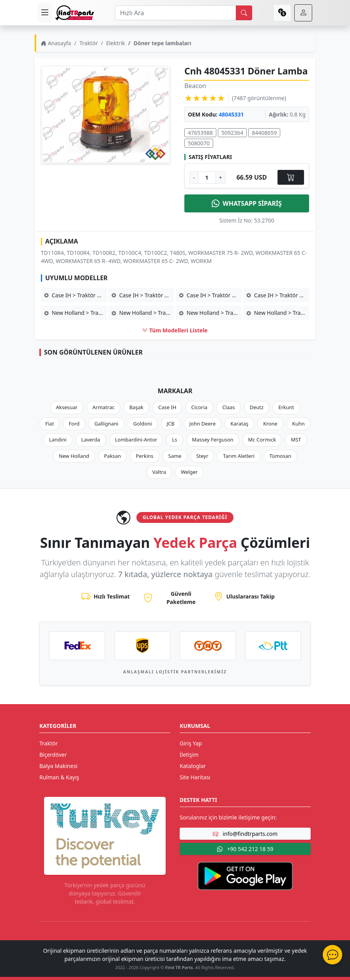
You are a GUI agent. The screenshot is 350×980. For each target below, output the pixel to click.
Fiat (49, 424)
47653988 (200, 133)
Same (175, 456)
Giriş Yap (191, 743)
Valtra (159, 472)
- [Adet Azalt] (194, 177)
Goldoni (143, 424)
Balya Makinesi (58, 766)
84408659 (264, 133)
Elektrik (116, 43)
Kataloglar (193, 766)
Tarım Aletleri (239, 456)
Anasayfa (56, 43)
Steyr (202, 456)
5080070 (199, 143)
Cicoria (199, 407)
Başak (136, 407)
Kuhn (299, 424)
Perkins (144, 456)
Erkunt (286, 407)
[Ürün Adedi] (207, 177)
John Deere (202, 424)
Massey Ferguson (213, 440)
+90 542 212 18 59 (245, 849)
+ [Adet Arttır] (221, 177)
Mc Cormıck (262, 440)
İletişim (189, 755)
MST (296, 440)
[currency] (282, 13)
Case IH (167, 407)
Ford (74, 424)
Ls (174, 440)
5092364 (232, 133)
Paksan (113, 456)
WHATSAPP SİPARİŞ (247, 203)
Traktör (89, 43)
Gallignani (106, 424)
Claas (228, 407)
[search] (244, 13)
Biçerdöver (53, 755)
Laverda (91, 440)
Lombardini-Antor (136, 440)
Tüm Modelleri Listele (175, 330)
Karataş (239, 424)
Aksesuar (67, 407)
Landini (58, 440)
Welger (189, 472)
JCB (171, 424)
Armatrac (103, 407)
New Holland (74, 456)
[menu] (45, 13)
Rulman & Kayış (59, 777)
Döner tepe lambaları (163, 43)
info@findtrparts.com (245, 834)
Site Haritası (195, 777)
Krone (270, 424)
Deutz (257, 407)
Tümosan (280, 456)
